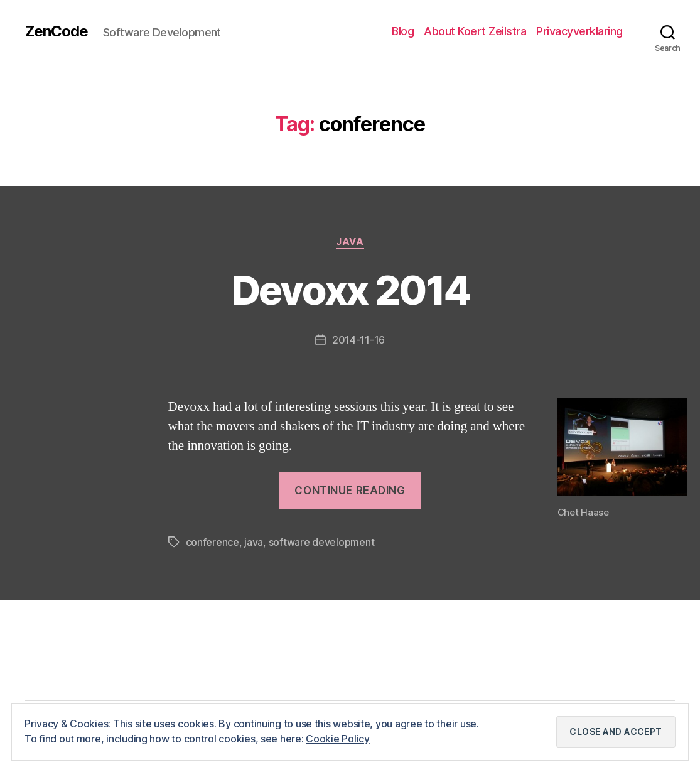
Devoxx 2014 (350, 290)
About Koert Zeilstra (475, 31)
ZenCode (57, 31)
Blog (403, 31)
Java (350, 242)
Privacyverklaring (579, 31)
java (254, 542)
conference (213, 542)
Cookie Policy (338, 739)
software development (322, 542)
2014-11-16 (358, 340)
